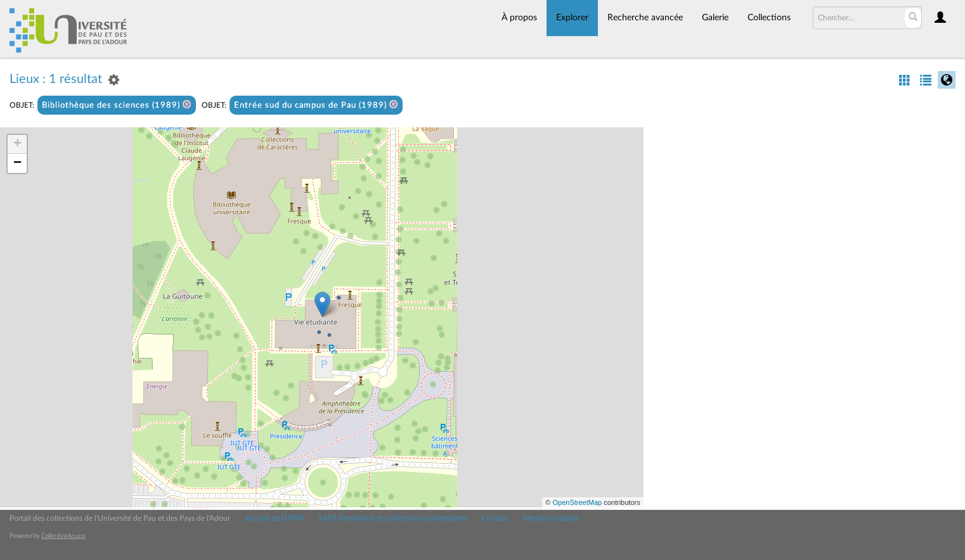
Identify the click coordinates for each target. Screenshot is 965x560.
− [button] (17, 163)
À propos (519, 18)
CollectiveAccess (63, 536)
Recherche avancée (645, 18)
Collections (769, 18)
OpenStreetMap (577, 502)
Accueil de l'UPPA (274, 518)
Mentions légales (550, 518)
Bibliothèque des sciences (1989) (117, 105)
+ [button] (17, 144)
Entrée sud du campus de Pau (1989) (316, 105)
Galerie (715, 18)
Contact (495, 518)
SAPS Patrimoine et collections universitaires (392, 518)
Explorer (572, 18)
